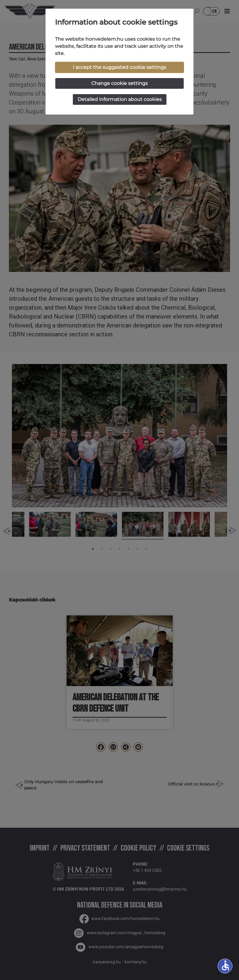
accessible (225, 965)
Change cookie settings (119, 83)
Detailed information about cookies (120, 99)
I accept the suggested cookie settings (119, 67)
